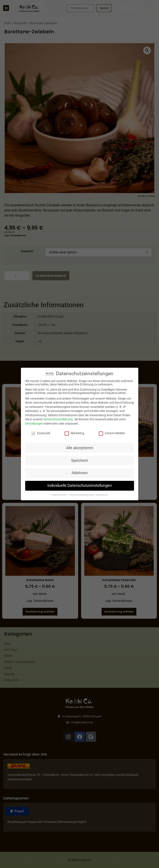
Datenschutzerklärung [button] (82, 495)
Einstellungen (34, 424)
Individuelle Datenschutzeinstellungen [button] (80, 486)
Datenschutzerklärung (58, 419)
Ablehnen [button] (80, 473)
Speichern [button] (80, 461)
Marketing (74, 433)
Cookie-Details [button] (59, 495)
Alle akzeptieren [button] (80, 448)
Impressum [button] (102, 495)
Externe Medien (112, 433)
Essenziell (41, 433)
